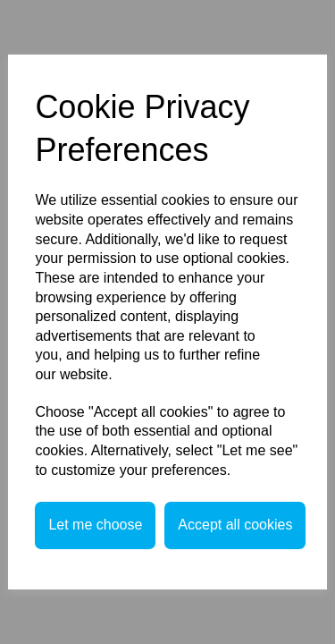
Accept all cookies (235, 525)
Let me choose (95, 525)
